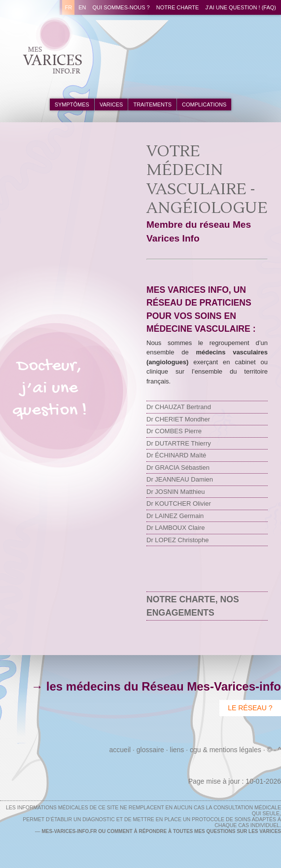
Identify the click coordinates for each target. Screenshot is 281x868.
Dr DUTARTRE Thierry (179, 443)
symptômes (72, 104)
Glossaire (150, 750)
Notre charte (178, 7)
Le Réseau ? (250, 708)
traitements (152, 104)
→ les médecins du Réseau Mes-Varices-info (156, 686)
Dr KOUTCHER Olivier (179, 503)
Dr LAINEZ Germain (175, 516)
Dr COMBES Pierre (174, 431)
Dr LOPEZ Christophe (177, 540)
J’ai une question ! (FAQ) (241, 7)
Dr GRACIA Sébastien (178, 468)
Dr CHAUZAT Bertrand (179, 407)
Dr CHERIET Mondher (178, 419)
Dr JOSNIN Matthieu (176, 492)
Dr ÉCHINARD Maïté (176, 455)
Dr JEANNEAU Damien (180, 479)
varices (111, 104)
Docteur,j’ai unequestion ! (50, 389)
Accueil (120, 750)
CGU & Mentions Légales (226, 750)
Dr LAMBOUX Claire (176, 528)
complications (204, 104)
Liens (177, 750)
